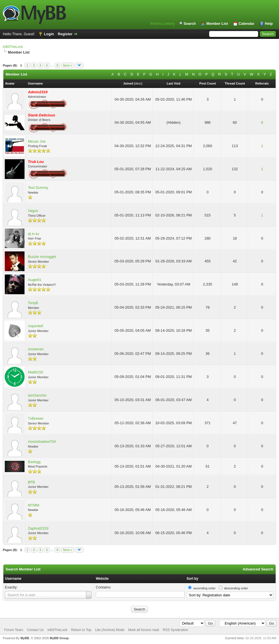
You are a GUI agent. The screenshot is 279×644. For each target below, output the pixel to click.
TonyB (33, 303)
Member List (217, 24)
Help (269, 24)
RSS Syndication (176, 630)
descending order (236, 588)
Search (190, 24)
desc (138, 83)
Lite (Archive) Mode (110, 630)
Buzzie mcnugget (42, 257)
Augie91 (35, 280)
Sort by (192, 579)
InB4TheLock (13, 47)
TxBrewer (36, 418)
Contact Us (35, 630)
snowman (36, 349)
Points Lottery (162, 24)
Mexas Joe (37, 141)
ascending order (204, 588)
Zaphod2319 (38, 528)
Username (13, 579)
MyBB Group (59, 638)
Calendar (247, 24)
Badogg (34, 462)
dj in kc (34, 234)
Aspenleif (35, 326)
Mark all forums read (144, 630)
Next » (68, 65)
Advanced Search (258, 569)
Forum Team (14, 630)
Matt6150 (36, 372)
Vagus (33, 211)
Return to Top (81, 630)
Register (65, 34)
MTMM (34, 505)
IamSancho (37, 395)
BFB (31, 482)
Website (102, 579)
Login (49, 34)
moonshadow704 (42, 441)
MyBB (25, 638)
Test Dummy (38, 188)
